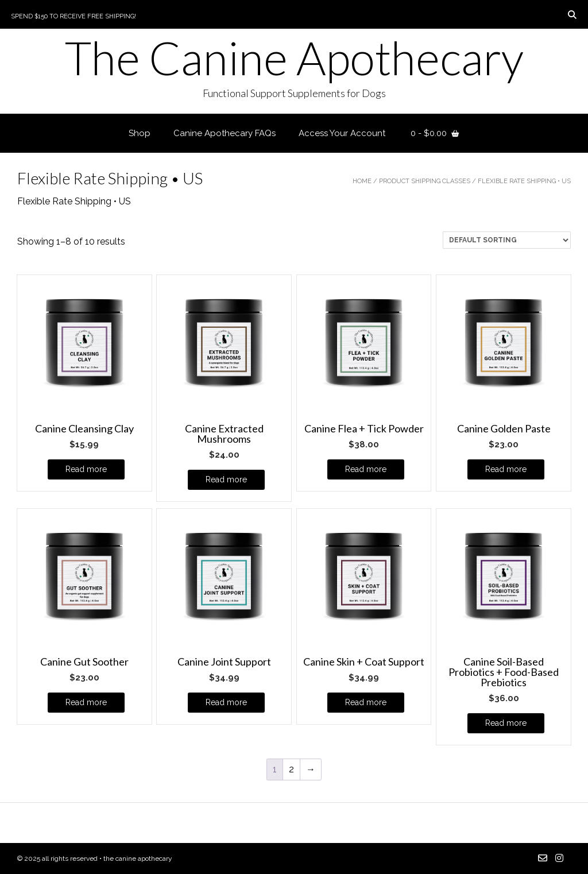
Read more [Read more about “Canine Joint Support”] (226, 702)
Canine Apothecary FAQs (225, 133)
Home (362, 181)
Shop (140, 133)
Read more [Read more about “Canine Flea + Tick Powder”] (366, 469)
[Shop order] (507, 240)
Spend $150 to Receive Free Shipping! (73, 16)
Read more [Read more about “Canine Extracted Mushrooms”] (226, 479)
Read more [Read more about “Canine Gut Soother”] (86, 702)
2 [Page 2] (291, 769)
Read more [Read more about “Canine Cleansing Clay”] (86, 469)
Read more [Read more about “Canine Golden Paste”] (506, 469)
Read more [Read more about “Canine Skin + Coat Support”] (366, 702)
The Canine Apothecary (294, 57)
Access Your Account (342, 133)
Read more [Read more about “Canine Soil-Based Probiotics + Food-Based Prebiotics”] (506, 723)
